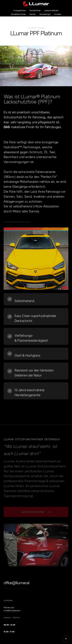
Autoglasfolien (20, 10)
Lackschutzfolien (51, 10)
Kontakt (58, 14)
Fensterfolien (35, 10)
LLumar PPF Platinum (36, 33)
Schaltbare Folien (18, 14)
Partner (33, 14)
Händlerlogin (45, 14)
